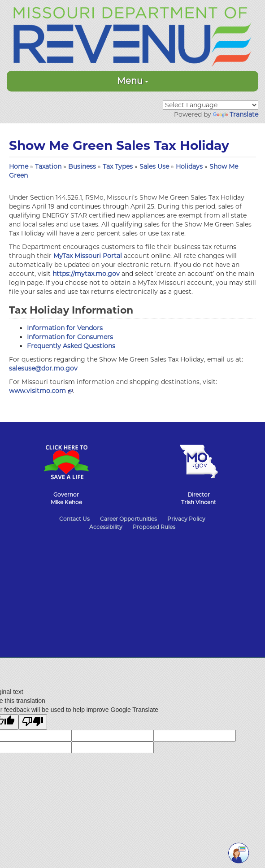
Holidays (190, 166)
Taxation (49, 166)
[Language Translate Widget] (211, 105)
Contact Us (74, 519)
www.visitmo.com (41, 391)
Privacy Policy (186, 519)
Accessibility (106, 527)
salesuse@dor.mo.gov (43, 368)
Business (83, 166)
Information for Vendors (65, 328)
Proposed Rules (154, 527)
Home (19, 166)
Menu (133, 81)
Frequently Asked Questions (71, 346)
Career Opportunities (128, 519)
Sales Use (155, 166)
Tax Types (119, 166)
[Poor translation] (33, 722)
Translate (236, 114)
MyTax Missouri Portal (88, 256)
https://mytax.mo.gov (86, 274)
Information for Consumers (70, 337)
